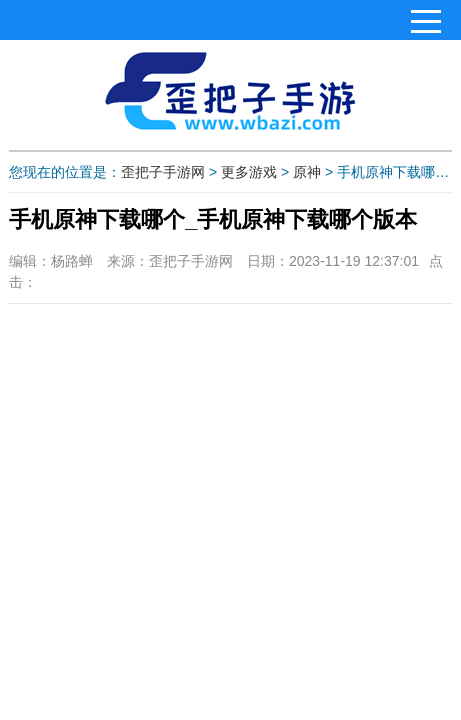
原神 (307, 172)
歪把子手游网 (163, 172)
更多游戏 (249, 172)
